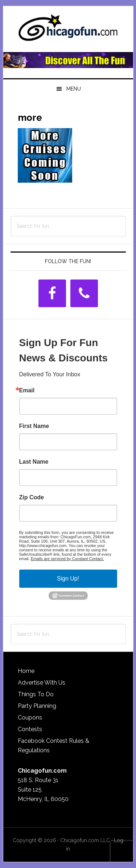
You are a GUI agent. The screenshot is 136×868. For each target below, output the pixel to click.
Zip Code (32, 498)
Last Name (34, 462)
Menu (74, 89)
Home (26, 671)
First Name (34, 426)
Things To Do (36, 694)
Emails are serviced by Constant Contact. (67, 559)
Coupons (30, 718)
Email (27, 391)
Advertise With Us (42, 683)
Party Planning (37, 706)
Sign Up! (68, 578)
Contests (30, 729)
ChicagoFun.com (68, 30)
